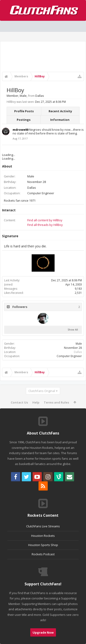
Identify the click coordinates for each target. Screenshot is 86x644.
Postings (24, 120)
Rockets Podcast (43, 554)
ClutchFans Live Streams (43, 526)
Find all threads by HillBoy (45, 225)
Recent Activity (60, 111)
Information (60, 120)
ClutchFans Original (42, 391)
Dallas (78, 352)
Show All (73, 330)
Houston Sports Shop (43, 545)
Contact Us (19, 402)
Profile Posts (24, 111)
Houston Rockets (43, 536)
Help (36, 402)
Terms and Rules (56, 402)
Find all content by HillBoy (45, 220)
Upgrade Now (43, 632)
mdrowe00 (21, 130)
